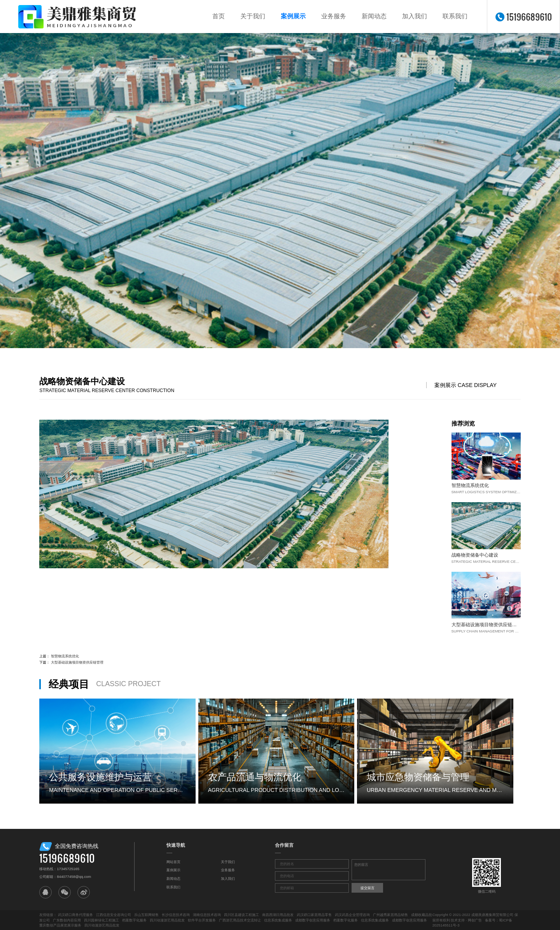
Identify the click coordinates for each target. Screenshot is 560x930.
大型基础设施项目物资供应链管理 (77, 662)
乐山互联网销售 (146, 915)
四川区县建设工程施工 (241, 915)
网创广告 (475, 920)
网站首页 (173, 862)
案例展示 (293, 16)
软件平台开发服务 (202, 920)
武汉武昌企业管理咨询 (352, 915)
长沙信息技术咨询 (176, 915)
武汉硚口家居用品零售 (314, 915)
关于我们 (253, 16)
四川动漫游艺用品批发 (167, 920)
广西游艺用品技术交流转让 (240, 920)
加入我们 (415, 16)
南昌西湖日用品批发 (278, 915)
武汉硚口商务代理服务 (75, 915)
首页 (219, 16)
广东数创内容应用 (67, 920)
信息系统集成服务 (278, 920)
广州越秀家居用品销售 (390, 915)
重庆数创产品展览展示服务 (60, 925)
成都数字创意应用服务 (313, 920)
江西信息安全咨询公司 (114, 915)
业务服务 (334, 16)
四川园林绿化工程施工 (101, 920)
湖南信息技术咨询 (207, 915)
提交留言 (367, 888)
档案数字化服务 (134, 920)
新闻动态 (374, 16)
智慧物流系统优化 (65, 656)
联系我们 (455, 16)
